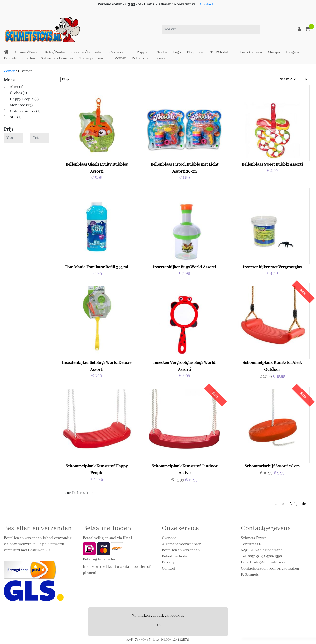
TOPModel (219, 52)
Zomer (120, 58)
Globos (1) (18, 93)
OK (158, 625)
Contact (207, 4)
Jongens (293, 52)
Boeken (162, 58)
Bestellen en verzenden (181, 550)
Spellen (29, 58)
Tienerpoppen (91, 58)
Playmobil (196, 52)
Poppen (143, 52)
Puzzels (10, 58)
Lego (177, 52)
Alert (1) (17, 87)
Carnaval (117, 52)
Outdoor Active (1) (25, 111)
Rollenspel (141, 58)
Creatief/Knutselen (88, 52)
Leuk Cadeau (251, 52)
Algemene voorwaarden (182, 544)
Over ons (169, 538)
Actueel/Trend (26, 52)
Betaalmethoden (176, 556)
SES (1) (16, 117)
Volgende (298, 504)
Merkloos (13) (21, 105)
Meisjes (274, 52)
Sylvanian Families (57, 58)
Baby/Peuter (55, 52)
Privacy (168, 562)
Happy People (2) (24, 99)
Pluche (161, 52)
